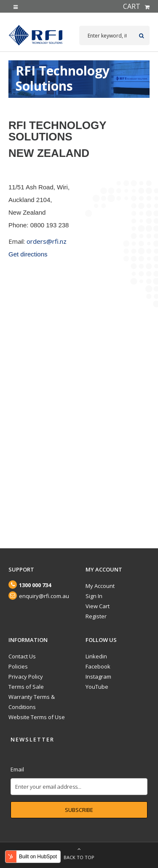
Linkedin (96, 656)
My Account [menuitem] (100, 586)
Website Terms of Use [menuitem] (37, 717)
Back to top (79, 851)
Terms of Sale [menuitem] (26, 687)
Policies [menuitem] (18, 666)
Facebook (98, 666)
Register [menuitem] (96, 616)
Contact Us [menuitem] (22, 656)
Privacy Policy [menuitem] (26, 677)
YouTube (97, 687)
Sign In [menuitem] (94, 596)
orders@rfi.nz (47, 241)
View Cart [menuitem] (98, 606)
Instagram (98, 677)
